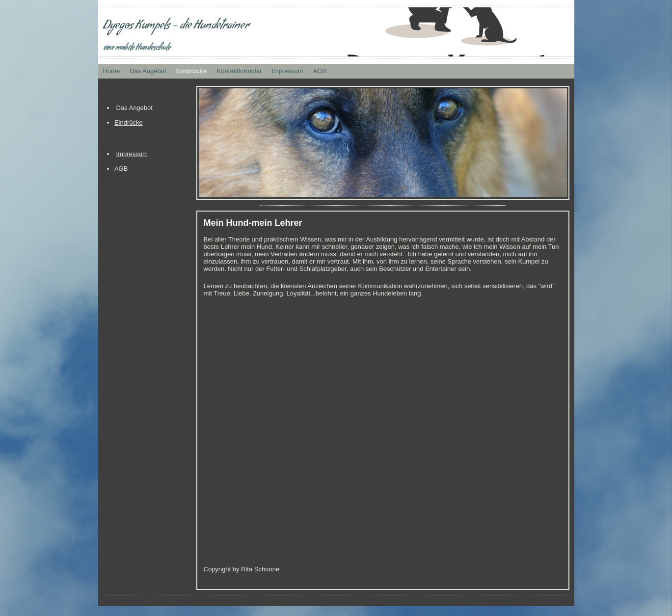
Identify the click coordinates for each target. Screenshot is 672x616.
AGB (320, 71)
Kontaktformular (240, 71)
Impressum (287, 71)
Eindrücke (192, 71)
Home (112, 71)
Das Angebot (148, 71)
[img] (336, 32)
